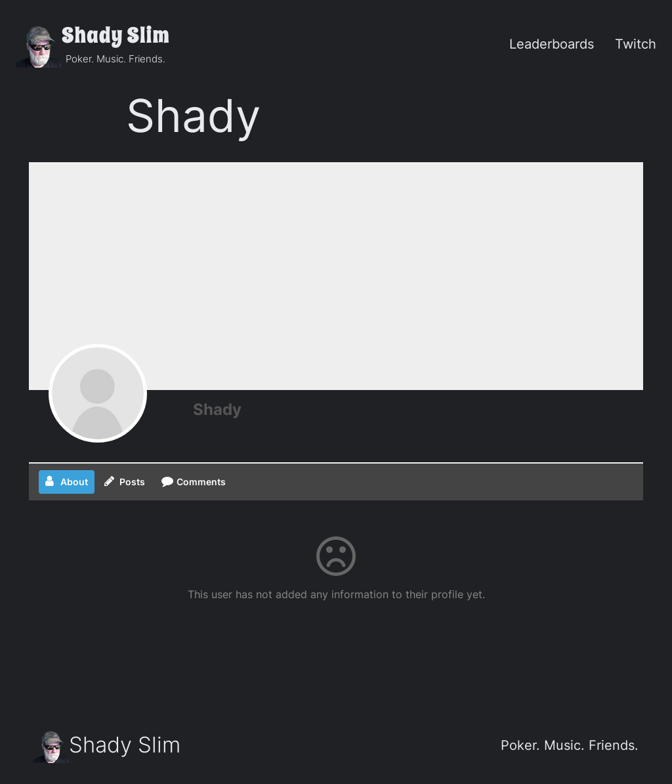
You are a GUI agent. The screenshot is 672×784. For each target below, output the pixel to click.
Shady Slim (116, 36)
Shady (217, 409)
